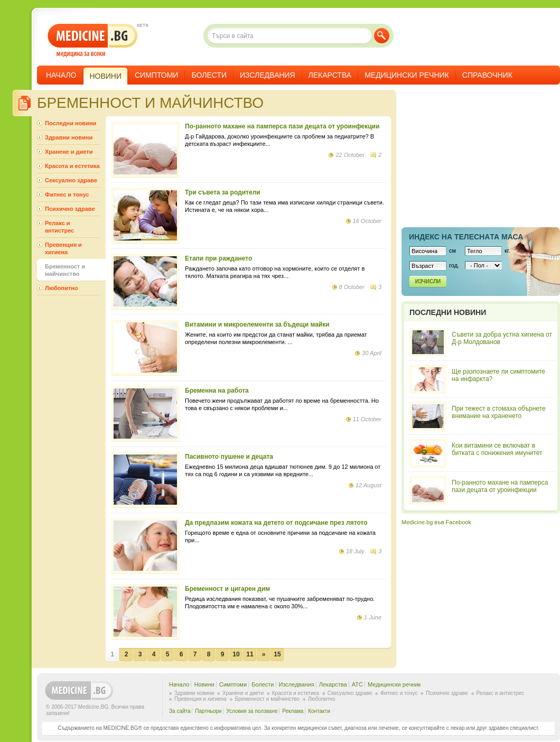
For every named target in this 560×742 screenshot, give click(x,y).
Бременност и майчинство (65, 270)
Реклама (293, 711)
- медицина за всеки (93, 40)
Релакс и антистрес (59, 227)
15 (277, 654)
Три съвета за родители (223, 192)
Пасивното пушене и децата (229, 457)
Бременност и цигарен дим (227, 589)
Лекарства (330, 75)
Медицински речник (407, 75)
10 (236, 654)
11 (250, 654)
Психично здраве (70, 209)
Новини (204, 684)
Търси (382, 36)
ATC (357, 684)
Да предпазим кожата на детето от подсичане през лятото (276, 523)
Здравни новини (69, 137)
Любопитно (62, 288)
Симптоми (156, 75)
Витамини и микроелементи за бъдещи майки (257, 324)
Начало (61, 75)
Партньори (208, 711)
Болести (209, 75)
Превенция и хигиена (63, 248)
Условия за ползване (252, 711)
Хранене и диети (69, 152)
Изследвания (268, 75)
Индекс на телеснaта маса (466, 237)
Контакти (319, 711)
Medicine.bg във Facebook (436, 522)
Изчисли (428, 281)
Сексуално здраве (71, 180)
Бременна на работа (217, 391)
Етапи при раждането (218, 258)
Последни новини (71, 123)
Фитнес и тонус (67, 194)
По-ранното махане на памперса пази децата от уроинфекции (282, 126)
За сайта (180, 711)
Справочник (487, 75)
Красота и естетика (72, 166)
